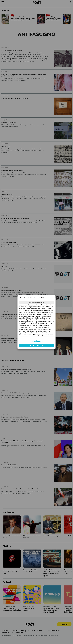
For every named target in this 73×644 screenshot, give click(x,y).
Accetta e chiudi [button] (36, 345)
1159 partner (37, 327)
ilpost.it (45, 329)
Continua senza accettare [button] (36, 302)
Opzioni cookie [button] (37, 341)
